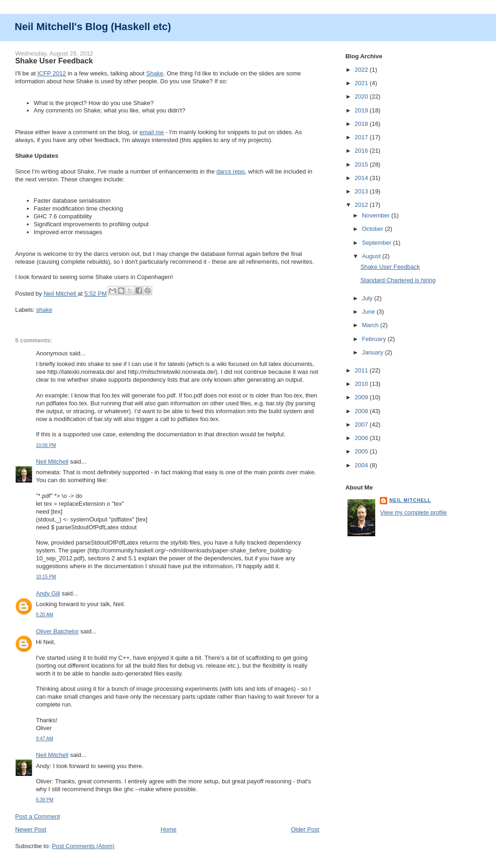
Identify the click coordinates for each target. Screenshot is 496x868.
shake (44, 310)
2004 (363, 465)
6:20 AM (45, 615)
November (377, 215)
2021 (363, 83)
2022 (363, 70)
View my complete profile (413, 512)
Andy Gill (48, 593)
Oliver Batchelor (57, 631)
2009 (363, 397)
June (369, 312)
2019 (363, 110)
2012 (363, 205)
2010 (363, 384)
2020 (363, 96)
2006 (363, 438)
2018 (363, 124)
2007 (363, 425)
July (368, 298)
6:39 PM (45, 800)
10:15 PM (46, 577)
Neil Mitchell (61, 294)
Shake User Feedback (390, 267)
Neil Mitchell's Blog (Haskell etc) (93, 27)
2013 (363, 191)
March (371, 325)
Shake (155, 73)
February (375, 339)
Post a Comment (38, 816)
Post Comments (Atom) (83, 846)
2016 (363, 151)
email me (152, 132)
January (373, 352)
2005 (363, 451)
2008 (363, 411)
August (372, 256)
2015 (363, 164)
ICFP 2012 (52, 73)
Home (169, 829)
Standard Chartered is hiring (398, 280)
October (373, 229)
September (377, 243)
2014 (363, 178)
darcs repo (231, 171)
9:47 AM (45, 739)
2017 (363, 137)
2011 (363, 370)
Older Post (305, 829)
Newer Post (31, 829)
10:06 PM (46, 445)
